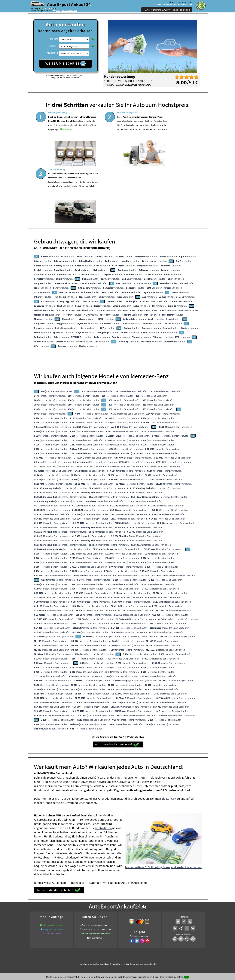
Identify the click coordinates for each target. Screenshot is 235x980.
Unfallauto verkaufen (89, 906)
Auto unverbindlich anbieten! (117, 687)
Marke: (54, 39)
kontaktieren (103, 770)
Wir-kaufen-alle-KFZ (171, 920)
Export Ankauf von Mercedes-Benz (145, 920)
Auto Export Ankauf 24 (69, 4)
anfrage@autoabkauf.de (67, 11)
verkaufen (50, 199)
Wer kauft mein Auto (69, 916)
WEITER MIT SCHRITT (65, 64)
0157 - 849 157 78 (51, 8)
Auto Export (106, 906)
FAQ (139, 950)
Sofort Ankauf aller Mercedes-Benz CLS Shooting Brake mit (102, 920)
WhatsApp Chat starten (53, 867)
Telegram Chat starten (53, 871)
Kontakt (171, 741)
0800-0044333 (104, 867)
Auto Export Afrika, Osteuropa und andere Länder (135, 906)
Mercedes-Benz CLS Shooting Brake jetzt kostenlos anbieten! (163, 809)
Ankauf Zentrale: (90, 867)
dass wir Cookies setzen (172, 977)
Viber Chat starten (53, 876)
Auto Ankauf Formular (58, 137)
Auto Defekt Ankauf (128, 916)
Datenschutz (100, 950)
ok (187, 977)
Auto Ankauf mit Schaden (107, 916)
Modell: (53, 46)
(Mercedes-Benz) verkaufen (57, 333)
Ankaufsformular (97, 880)
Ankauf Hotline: (89, 871)
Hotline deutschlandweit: (167, 10)
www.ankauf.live (87, 916)
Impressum (131, 950)
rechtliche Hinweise (116, 950)
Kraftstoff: (52, 53)
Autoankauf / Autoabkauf (150, 916)
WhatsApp (74, 141)
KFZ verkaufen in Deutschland (45, 916)
